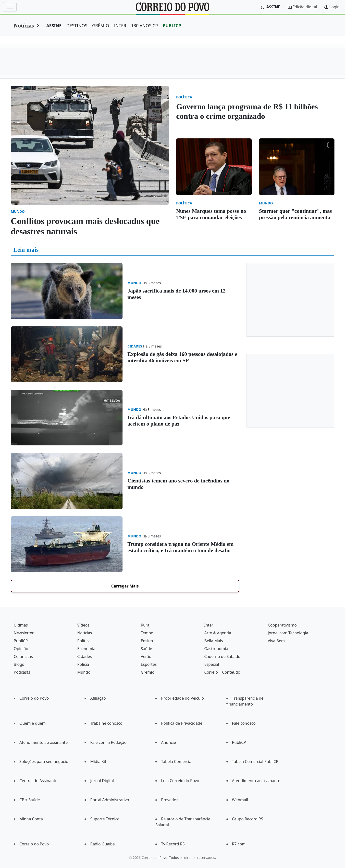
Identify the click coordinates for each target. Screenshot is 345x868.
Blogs (19, 664)
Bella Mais (214, 641)
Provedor (169, 800)
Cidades (85, 656)
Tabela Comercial (177, 761)
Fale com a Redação (108, 742)
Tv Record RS (173, 844)
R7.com (239, 844)
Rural (145, 625)
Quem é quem (32, 723)
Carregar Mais (125, 586)
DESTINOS (77, 26)
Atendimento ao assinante (43, 742)
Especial (212, 664)
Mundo (84, 672)
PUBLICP (172, 26)
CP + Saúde (30, 800)
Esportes (149, 664)
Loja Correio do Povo (180, 781)
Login (334, 7)
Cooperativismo (282, 625)
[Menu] (10, 7)
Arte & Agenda (218, 633)
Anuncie (168, 742)
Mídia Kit (98, 761)
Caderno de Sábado (222, 656)
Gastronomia (216, 649)
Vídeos (83, 625)
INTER (120, 26)
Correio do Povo (34, 698)
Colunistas (23, 656)
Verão (146, 656)
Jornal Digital (102, 781)
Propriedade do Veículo (182, 698)
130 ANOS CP (144, 26)
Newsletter (24, 633)
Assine (273, 7)
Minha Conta (31, 819)
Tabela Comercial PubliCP (255, 761)
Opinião (21, 649)
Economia (86, 649)
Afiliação (98, 698)
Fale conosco (244, 723)
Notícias (24, 26)
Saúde (146, 649)
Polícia (83, 664)
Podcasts (22, 672)
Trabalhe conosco (106, 723)
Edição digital (305, 7)
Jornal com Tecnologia (288, 633)
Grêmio (148, 672)
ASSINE (54, 26)
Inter (209, 625)
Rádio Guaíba (102, 844)
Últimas (21, 625)
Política (84, 641)
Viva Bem (276, 641)
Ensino (147, 641)
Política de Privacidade (182, 723)
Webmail (240, 800)
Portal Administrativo (110, 800)
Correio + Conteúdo (222, 672)
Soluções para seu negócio (44, 761)
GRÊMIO (101, 26)
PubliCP (21, 641)
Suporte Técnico (105, 819)
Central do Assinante (38, 781)
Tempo (147, 633)
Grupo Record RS (248, 819)
